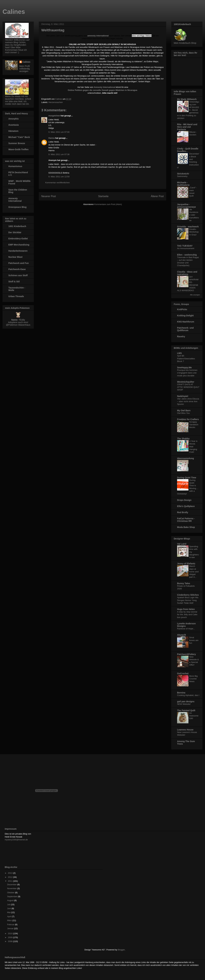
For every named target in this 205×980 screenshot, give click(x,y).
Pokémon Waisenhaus (19, 325)
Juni (9, 908)
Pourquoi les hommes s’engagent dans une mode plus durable (187, 373)
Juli (9, 905)
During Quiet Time (187, 478)
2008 (10, 941)
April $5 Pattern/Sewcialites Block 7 (186, 359)
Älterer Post (157, 196)
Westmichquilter (186, 382)
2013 (10, 873)
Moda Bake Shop (186, 527)
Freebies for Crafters (188, 419)
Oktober (11, 893)
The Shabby (183, 439)
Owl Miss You (183, 413)
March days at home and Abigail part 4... (194, 572)
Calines (14, 12)
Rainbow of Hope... (186, 629)
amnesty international (98, 36)
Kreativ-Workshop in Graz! (194, 232)
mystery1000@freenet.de (16, 840)
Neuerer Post (49, 196)
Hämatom (13, 131)
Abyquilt (182, 635)
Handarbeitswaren (18, 251)
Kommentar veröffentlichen (57, 183)
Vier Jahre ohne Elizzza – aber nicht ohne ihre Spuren (188, 402)
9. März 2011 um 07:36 (59, 154)
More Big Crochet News (193, 679)
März (10, 920)
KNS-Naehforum (186, 322)
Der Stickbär (15, 232)
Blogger (121, 950)
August (11, 900)
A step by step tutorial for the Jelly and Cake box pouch (187, 615)
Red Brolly (183, 512)
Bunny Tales (184, 583)
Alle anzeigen (195, 295)
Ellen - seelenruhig (187, 255)
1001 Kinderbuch (17, 226)
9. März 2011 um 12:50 (59, 177)
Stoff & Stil (14, 282)
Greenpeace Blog (17, 207)
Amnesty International (15, 200)
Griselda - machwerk (188, 227)
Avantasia (14, 125)
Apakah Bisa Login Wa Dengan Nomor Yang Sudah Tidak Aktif (188, 600)
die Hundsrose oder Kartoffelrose (194, 215)
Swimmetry (182, 176)
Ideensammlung (186, 458)
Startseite (103, 196)
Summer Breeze (17, 143)
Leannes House (185, 730)
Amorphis (13, 119)
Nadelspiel (183, 396)
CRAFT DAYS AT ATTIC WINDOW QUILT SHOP (188, 387)
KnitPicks (182, 309)
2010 (10, 933)
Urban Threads (16, 296)
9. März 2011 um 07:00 (59, 132)
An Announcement (186, 248)
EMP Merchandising (19, 245)
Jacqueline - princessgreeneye (186, 206)
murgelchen (54, 116)
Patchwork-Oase (17, 269)
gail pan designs (186, 701)
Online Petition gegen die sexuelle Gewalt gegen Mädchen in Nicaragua (103, 90)
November (12, 888)
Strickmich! (183, 174)
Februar (11, 924)
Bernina (181, 693)
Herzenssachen (56, 102)
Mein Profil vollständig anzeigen (25, 69)
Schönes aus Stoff (18, 275)
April (10, 916)
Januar (11, 928)
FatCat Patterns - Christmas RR (186, 520)
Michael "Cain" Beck (19, 137)
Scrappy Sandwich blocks (194, 425)
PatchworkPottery (186, 654)
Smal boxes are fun (194, 640)
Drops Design (184, 500)
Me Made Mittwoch (187, 99)
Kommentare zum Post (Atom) (108, 204)
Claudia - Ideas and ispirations (187, 273)
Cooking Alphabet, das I (188, 695)
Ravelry (181, 336)
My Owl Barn (184, 410)
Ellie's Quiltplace (186, 506)
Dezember (12, 885)
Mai (9, 912)
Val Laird (182, 544)
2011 (10, 881)
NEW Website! (184, 704)
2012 (10, 877)
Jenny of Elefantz (186, 564)
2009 (10, 937)
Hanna (52, 138)
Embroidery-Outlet (18, 239)
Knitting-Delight (185, 316)
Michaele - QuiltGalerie (183, 184)
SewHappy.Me (184, 367)
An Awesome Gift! (194, 716)
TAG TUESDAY (185, 246)
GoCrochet (183, 673)
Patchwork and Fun (19, 263)
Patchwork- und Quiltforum (185, 329)
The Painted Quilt (186, 710)
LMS (179, 353)
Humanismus (15, 166)
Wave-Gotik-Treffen (18, 149)
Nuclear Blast (15, 257)
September (13, 896)
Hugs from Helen (186, 609)
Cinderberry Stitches (188, 595)
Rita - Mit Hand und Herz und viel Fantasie (187, 127)
